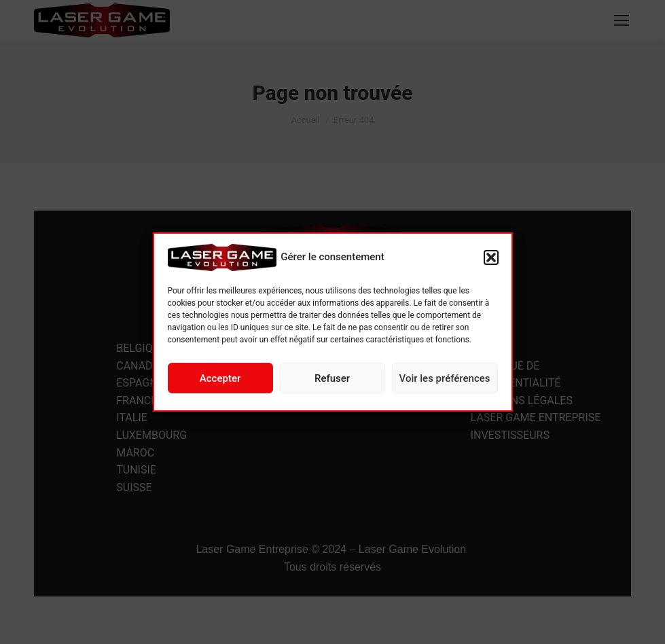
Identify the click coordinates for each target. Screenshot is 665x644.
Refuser (332, 378)
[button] (491, 257)
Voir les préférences (445, 378)
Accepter (220, 378)
